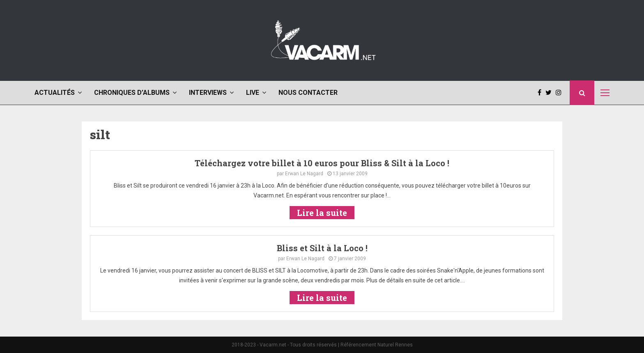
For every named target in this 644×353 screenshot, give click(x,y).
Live (253, 93)
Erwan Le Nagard (304, 174)
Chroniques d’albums (132, 93)
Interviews (208, 93)
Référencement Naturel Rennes (377, 345)
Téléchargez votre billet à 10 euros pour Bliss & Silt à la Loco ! (322, 163)
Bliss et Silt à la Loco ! (322, 248)
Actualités (55, 93)
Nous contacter (308, 93)
